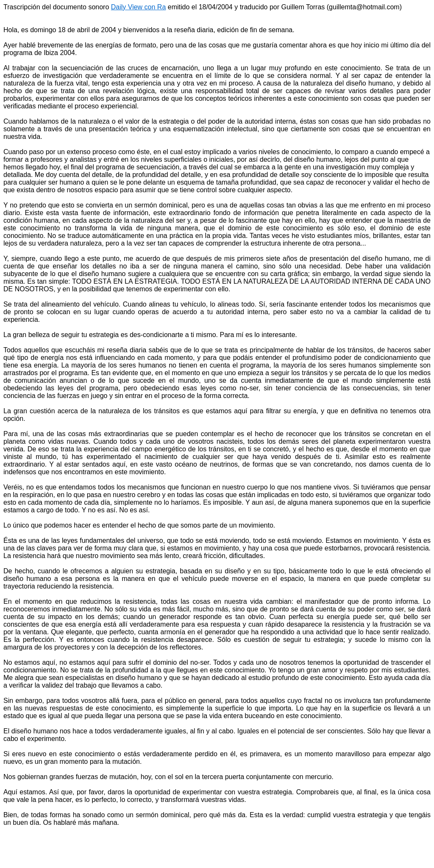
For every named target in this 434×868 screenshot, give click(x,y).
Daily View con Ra (139, 7)
